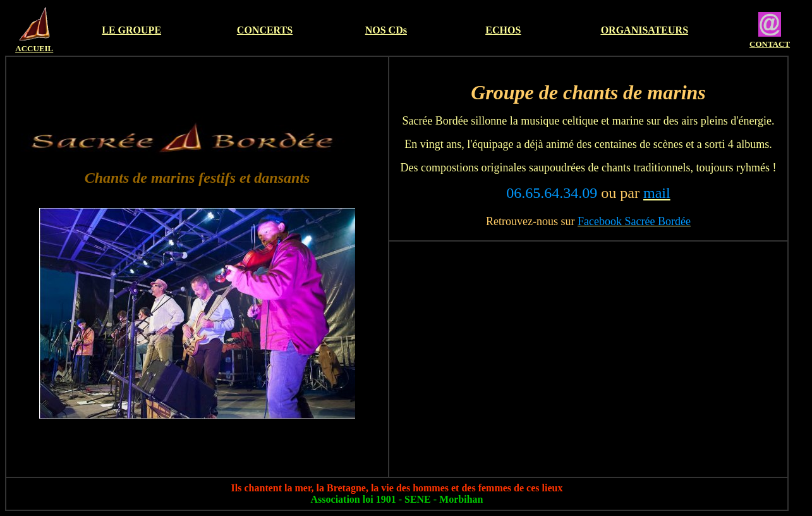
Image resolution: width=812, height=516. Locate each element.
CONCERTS (265, 30)
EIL (46, 48)
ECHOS (503, 30)
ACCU (27, 48)
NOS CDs (386, 30)
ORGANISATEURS (645, 30)
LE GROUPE (131, 30)
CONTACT (770, 44)
